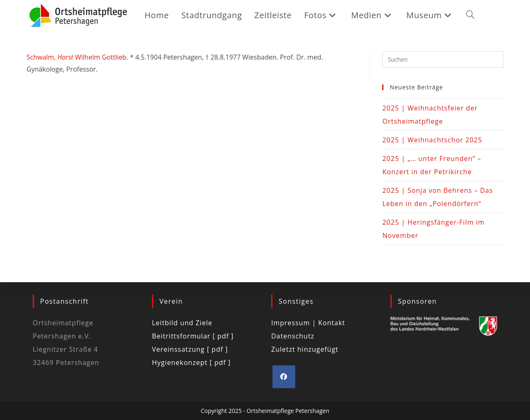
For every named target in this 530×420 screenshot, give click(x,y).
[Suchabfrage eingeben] (443, 60)
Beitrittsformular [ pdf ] (193, 336)
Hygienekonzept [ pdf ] (191, 362)
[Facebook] (284, 377)
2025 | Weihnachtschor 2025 (432, 140)
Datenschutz (293, 336)
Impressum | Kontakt (308, 323)
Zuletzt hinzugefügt (305, 349)
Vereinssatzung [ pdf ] (190, 349)
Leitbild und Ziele (182, 323)
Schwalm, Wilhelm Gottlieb (76, 57)
